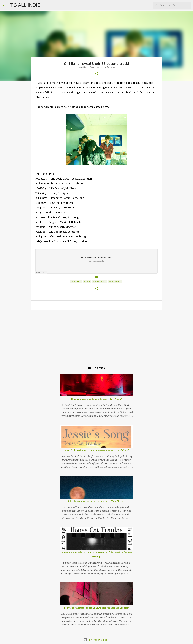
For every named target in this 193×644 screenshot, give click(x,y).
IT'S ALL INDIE (25, 5)
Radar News (99, 281)
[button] (96, 73)
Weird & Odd (115, 281)
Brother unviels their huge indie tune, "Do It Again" (97, 399)
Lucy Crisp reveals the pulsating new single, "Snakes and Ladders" (97, 608)
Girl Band (76, 281)
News (87, 281)
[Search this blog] (175, 5)
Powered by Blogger (96, 640)
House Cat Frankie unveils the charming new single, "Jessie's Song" (97, 450)
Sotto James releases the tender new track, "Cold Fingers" (96, 501)
